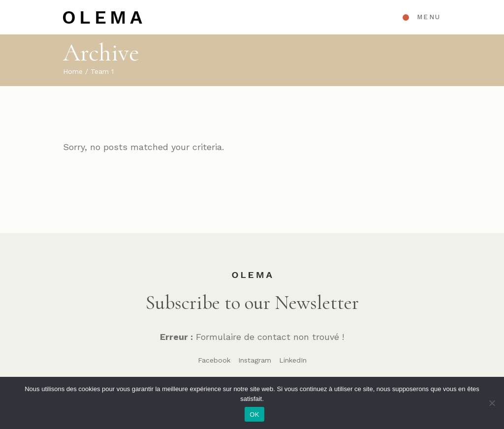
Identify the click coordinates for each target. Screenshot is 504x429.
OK (254, 414)
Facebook (214, 360)
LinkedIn (293, 360)
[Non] (492, 403)
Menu (429, 17)
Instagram (255, 360)
